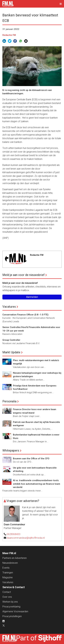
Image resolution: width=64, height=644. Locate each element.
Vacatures (9, 307)
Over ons (7, 597)
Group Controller (11, 340)
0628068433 (14, 534)
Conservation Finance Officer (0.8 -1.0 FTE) (25, 315)
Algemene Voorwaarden (15, 611)
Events (6, 568)
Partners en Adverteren (15, 558)
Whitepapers (11, 450)
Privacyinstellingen (12, 616)
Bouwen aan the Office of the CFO (31, 459)
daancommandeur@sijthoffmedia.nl (26, 538)
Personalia (9, 401)
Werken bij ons (10, 602)
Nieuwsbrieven (10, 563)
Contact (7, 592)
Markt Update (11, 352)
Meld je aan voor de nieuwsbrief (23, 275)
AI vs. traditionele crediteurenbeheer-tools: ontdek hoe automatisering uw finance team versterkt (37, 484)
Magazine (8, 577)
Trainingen (8, 573)
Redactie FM (9, 35)
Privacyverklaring (11, 607)
